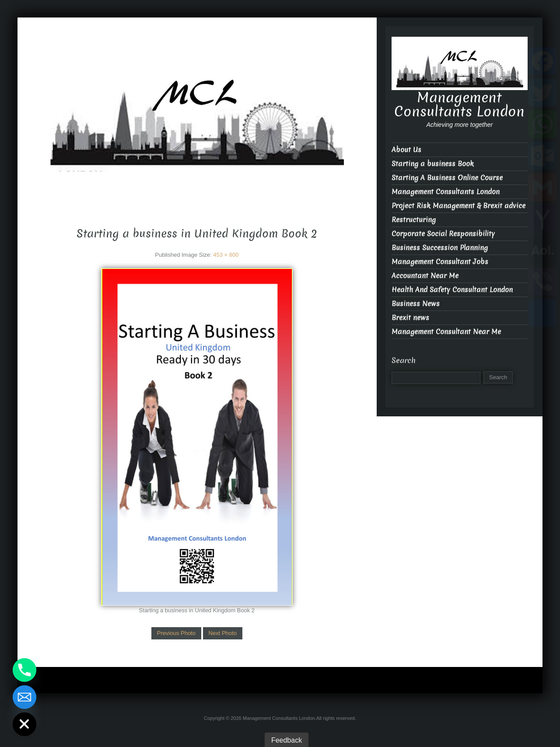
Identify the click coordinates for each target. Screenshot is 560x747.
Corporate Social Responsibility (443, 234)
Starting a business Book (433, 164)
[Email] (24, 697)
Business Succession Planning (440, 248)
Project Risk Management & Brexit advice (458, 206)
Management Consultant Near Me (446, 332)
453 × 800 (226, 255)
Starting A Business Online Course (447, 178)
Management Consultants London (197, 179)
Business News (416, 304)
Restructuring (414, 220)
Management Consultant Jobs (440, 262)
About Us (406, 150)
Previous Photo (176, 633)
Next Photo (223, 633)
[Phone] (24, 670)
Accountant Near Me (425, 276)
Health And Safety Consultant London (452, 290)
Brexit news (410, 318)
